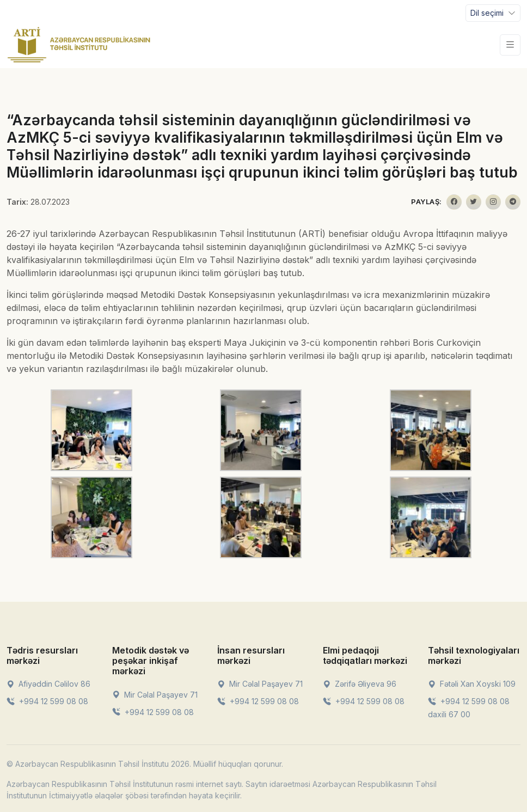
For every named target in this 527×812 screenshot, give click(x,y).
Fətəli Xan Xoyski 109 (472, 684)
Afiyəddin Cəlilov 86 (48, 684)
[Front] (79, 45)
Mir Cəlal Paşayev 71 (155, 695)
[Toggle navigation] (493, 13)
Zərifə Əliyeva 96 (360, 684)
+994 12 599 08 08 (47, 701)
